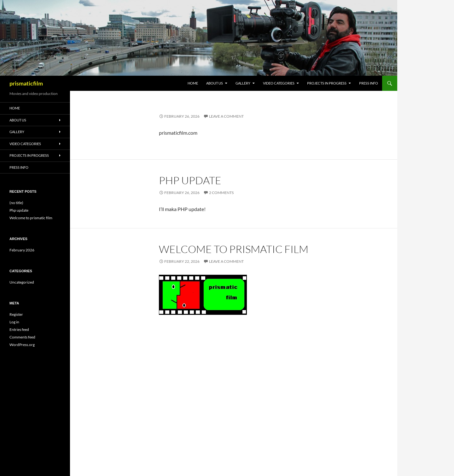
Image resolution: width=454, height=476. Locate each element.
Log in (14, 322)
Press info (369, 83)
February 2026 (22, 250)
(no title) (16, 203)
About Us (215, 83)
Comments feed (22, 337)
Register (16, 314)
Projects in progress (327, 83)
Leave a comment (226, 116)
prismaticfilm (26, 83)
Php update (190, 180)
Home (193, 83)
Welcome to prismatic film (234, 249)
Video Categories (279, 83)
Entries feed (19, 329)
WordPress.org (22, 345)
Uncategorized (22, 282)
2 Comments (221, 193)
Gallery (243, 83)
